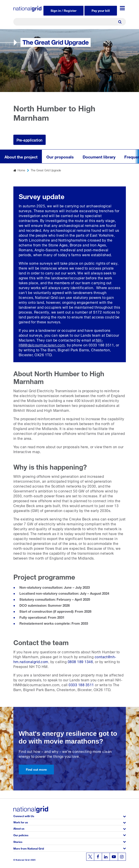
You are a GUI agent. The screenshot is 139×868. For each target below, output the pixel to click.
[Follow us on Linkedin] (106, 857)
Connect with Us (24, 816)
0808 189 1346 (80, 661)
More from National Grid (29, 848)
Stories (18, 841)
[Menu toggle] (122, 8)
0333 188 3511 (81, 684)
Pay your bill (101, 10)
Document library (99, 156)
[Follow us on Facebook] (98, 857)
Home (21, 170)
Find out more (36, 769)
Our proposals (60, 156)
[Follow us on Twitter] (90, 857)
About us (19, 828)
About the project (21, 156)
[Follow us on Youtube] (114, 857)
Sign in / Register (63, 10)
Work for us (21, 822)
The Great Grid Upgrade (46, 170)
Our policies (21, 835)
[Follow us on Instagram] (122, 857)
